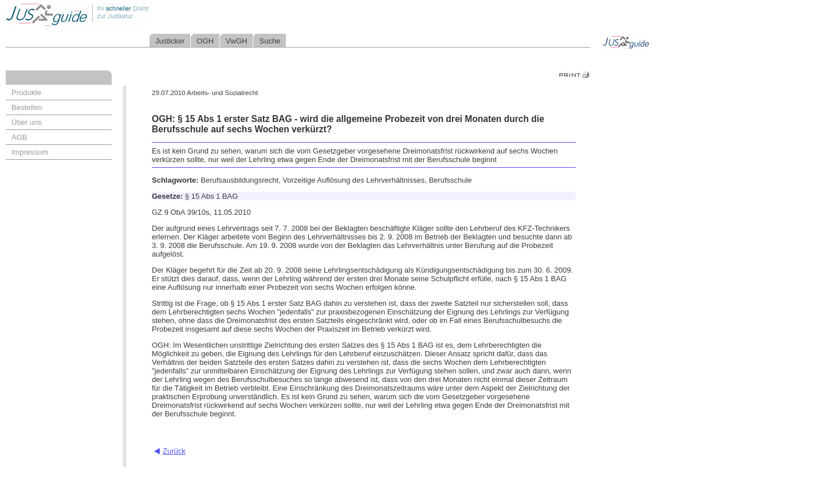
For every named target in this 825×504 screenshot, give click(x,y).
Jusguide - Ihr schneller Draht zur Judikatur (115, 14)
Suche (270, 41)
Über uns (27, 122)
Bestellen (27, 107)
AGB (19, 137)
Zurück (174, 451)
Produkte (26, 92)
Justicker (170, 41)
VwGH (237, 41)
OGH (205, 41)
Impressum (30, 152)
